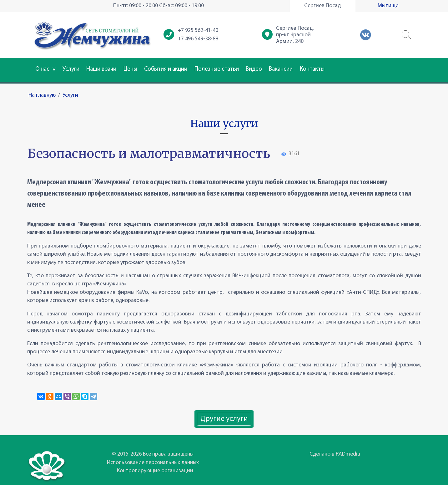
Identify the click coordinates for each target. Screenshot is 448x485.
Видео (254, 69)
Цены (130, 69)
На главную (42, 95)
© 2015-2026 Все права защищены (153, 454)
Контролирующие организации (155, 471)
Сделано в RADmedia (335, 454)
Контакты (312, 69)
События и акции (166, 69)
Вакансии (281, 69)
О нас (45, 69)
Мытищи (388, 6)
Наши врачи (101, 69)
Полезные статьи (217, 69)
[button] (407, 35)
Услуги (71, 69)
